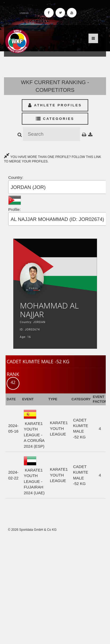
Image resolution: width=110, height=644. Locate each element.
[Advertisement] (55, 588)
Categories (55, 119)
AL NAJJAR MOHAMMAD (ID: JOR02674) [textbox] (57, 219)
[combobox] (59, 187)
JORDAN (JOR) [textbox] (28, 187)
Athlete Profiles (55, 105)
